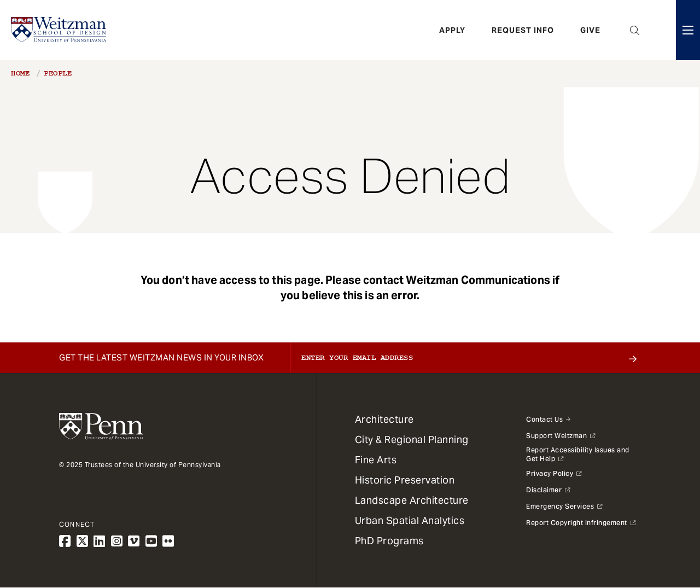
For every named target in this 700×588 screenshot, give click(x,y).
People (58, 73)
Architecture (384, 419)
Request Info (523, 30)
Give (590, 30)
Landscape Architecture (412, 500)
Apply (452, 30)
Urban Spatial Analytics (410, 520)
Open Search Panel (635, 30)
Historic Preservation (405, 480)
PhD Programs (389, 541)
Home (20, 73)
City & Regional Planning (412, 439)
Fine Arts (376, 460)
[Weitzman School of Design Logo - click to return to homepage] (59, 30)
